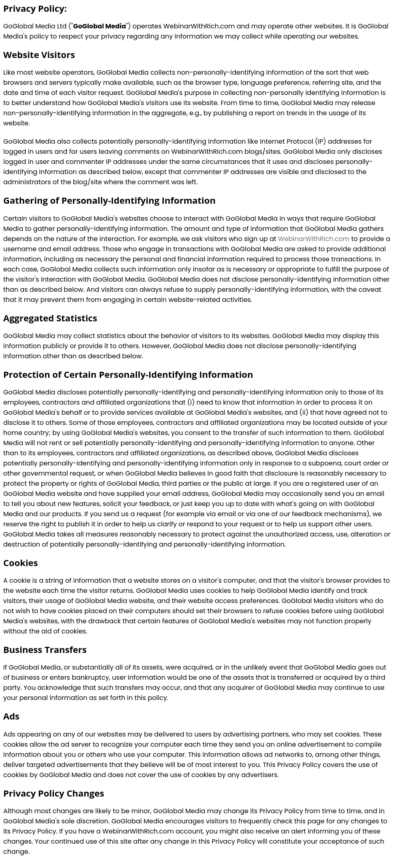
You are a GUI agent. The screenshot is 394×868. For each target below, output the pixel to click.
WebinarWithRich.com (314, 239)
